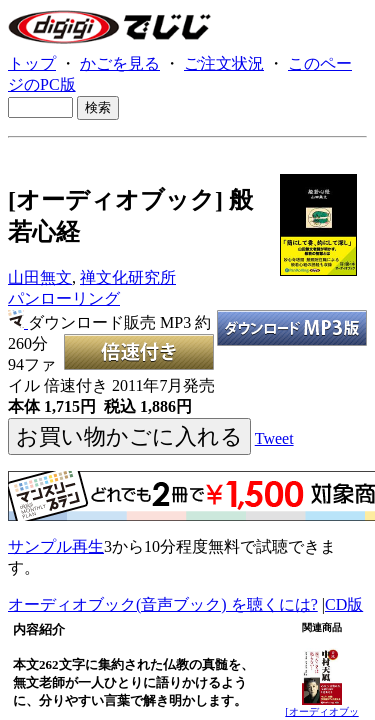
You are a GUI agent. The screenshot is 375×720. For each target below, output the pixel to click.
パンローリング (64, 298)
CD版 (344, 604)
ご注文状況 (224, 63)
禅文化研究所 (128, 277)
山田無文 (40, 277)
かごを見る (120, 63)
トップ (32, 63)
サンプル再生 (56, 546)
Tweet (274, 438)
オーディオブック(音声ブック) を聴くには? (163, 604)
